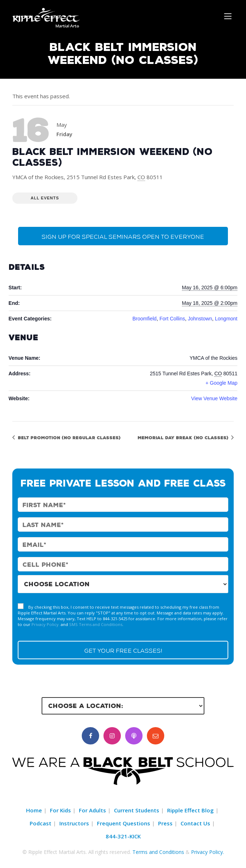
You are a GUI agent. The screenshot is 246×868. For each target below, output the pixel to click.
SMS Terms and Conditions (96, 624)
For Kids (60, 810)
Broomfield (145, 319)
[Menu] (229, 16)
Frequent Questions (124, 823)
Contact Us (195, 823)
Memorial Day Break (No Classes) (184, 438)
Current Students (137, 810)
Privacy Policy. (46, 624)
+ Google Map (221, 383)
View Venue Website (214, 398)
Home (34, 810)
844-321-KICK (123, 836)
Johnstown (200, 319)
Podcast (41, 823)
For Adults (92, 810)
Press (165, 823)
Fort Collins (172, 319)
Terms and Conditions (158, 852)
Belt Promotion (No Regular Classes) (68, 438)
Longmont (226, 319)
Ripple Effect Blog (190, 810)
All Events (45, 198)
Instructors (74, 823)
